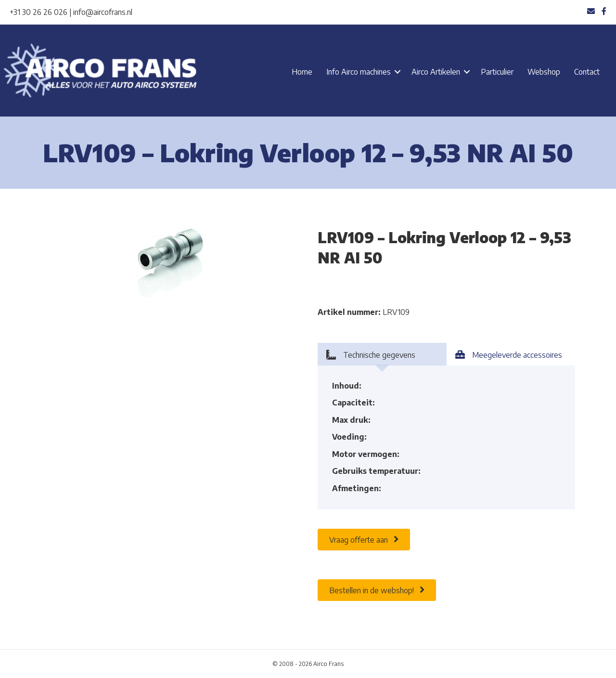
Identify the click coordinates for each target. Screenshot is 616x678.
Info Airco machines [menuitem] (359, 72)
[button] (398, 72)
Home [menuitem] (302, 72)
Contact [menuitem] (587, 72)
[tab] (382, 354)
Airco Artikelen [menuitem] (436, 72)
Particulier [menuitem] (497, 72)
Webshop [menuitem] (544, 72)
